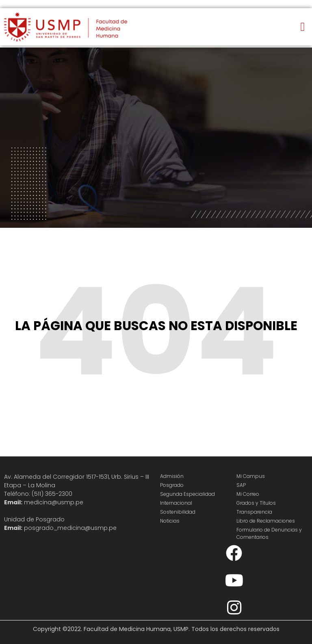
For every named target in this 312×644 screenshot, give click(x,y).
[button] (303, 27)
